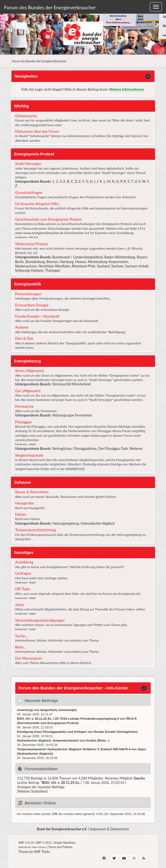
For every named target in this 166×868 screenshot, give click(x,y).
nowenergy (25, 710)
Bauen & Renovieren (32, 492)
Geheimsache (26, 116)
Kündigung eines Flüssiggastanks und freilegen (52, 732)
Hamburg (67, 262)
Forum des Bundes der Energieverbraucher (50, 7)
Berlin (19, 262)
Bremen (52, 262)
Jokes (20, 605)
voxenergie (68, 710)
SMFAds (23, 847)
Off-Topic (23, 589)
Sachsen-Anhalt (137, 266)
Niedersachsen (26, 266)
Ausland (22, 327)
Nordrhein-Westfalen (55, 266)
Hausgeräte (24, 503)
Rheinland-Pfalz (84, 266)
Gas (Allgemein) (28, 391)
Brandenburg (35, 262)
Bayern (142, 257)
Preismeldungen (28, 294)
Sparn (142, 749)
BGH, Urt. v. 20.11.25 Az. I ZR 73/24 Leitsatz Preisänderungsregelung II (68, 719)
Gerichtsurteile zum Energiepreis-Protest (48, 219)
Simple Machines (65, 843)
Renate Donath (105, 732)
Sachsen (118, 266)
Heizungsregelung (66, 523)
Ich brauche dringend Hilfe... (38, 204)
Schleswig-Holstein (29, 271)
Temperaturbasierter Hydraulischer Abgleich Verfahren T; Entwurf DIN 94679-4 (74, 749)
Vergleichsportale (29, 455)
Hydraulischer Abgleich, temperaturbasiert (48, 740)
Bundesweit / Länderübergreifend (78, 257)
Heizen (21, 514)
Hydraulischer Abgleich (98, 523)
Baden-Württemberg (120, 257)
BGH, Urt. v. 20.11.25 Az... (62, 783)
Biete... (21, 647)
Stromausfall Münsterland (72, 384)
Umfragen (23, 573)
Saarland (103, 266)
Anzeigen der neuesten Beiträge (41, 787)
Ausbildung (24, 562)
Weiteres (136, 449)
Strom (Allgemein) (29, 370)
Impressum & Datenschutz (109, 829)
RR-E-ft (33, 237)
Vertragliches (62, 449)
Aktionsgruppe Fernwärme (72, 415)
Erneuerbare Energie (32, 305)
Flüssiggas (23, 422)
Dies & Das (24, 338)
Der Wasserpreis (29, 658)
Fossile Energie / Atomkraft (37, 316)
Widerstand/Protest (31, 244)
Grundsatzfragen (29, 192)
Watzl (32, 444)
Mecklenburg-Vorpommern (108, 262)
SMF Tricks (42, 852)
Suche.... (22, 636)
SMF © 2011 (44, 843)
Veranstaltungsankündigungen (40, 620)
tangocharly (49, 710)
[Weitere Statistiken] (32, 791)
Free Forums (39, 847)
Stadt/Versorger (28, 163)
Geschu (139, 778)
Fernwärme (24, 406)
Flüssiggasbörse (85, 449)
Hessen (81, 262)
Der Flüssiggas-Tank (113, 449)
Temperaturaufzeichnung (35, 530)
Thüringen (53, 271)
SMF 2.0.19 (26, 843)
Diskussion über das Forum (37, 131)
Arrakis (91, 740)
